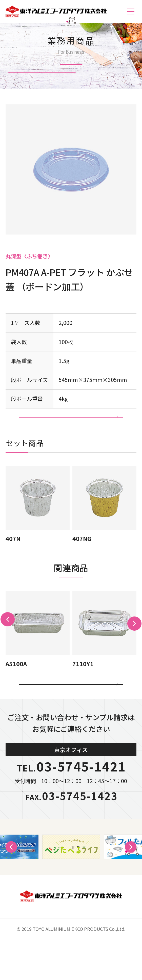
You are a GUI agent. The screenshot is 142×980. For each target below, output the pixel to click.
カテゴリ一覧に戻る (71, 715)
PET (13, 303)
